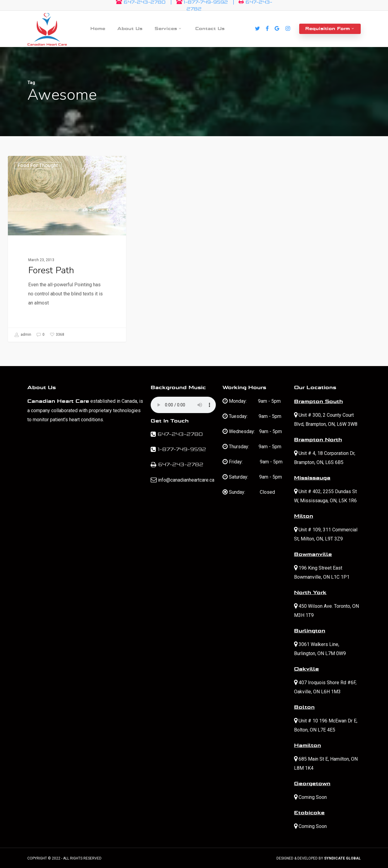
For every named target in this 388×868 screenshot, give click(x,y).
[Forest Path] (67, 249)
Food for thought (38, 165)
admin (23, 335)
